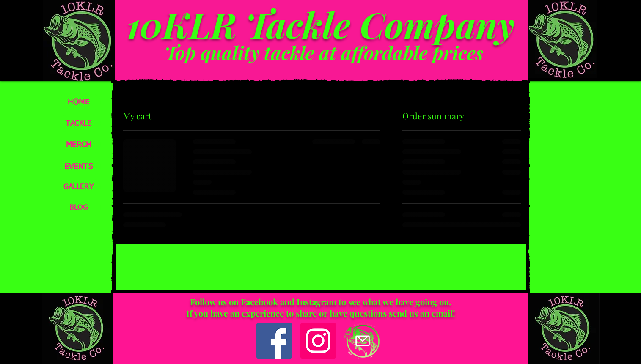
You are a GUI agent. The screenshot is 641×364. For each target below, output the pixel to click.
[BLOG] (79, 208)
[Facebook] (274, 341)
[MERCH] (79, 145)
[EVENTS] (79, 167)
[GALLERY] (79, 187)
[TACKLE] (79, 124)
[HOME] (79, 102)
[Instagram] (318, 341)
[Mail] (363, 341)
